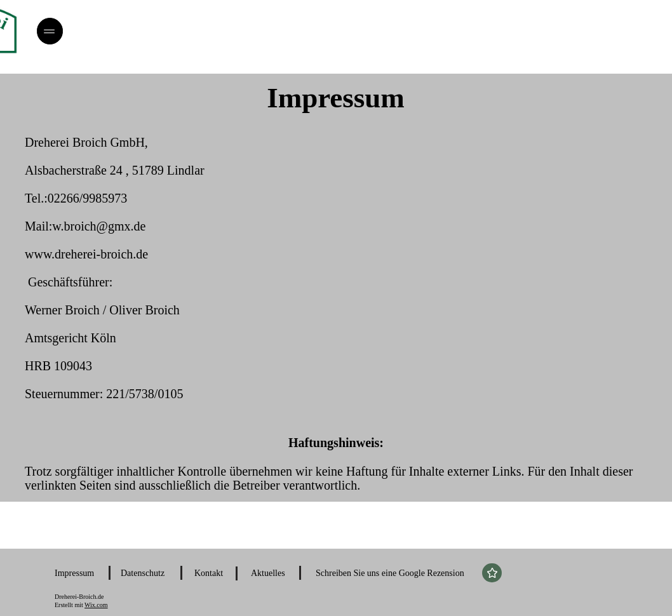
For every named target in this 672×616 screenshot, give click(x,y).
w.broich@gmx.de (99, 226)
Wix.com (96, 605)
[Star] (492, 573)
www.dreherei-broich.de (86, 254)
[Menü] (50, 31)
